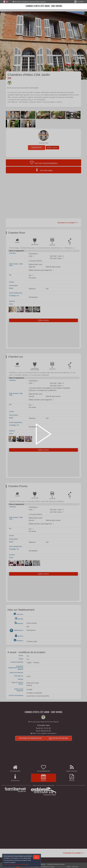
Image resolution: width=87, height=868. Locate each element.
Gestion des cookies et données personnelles (16, 864)
